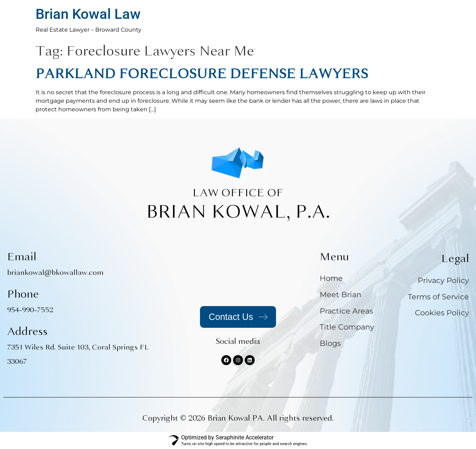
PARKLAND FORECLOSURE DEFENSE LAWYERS (202, 74)
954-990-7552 (30, 310)
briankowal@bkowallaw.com (55, 272)
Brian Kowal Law (88, 14)
